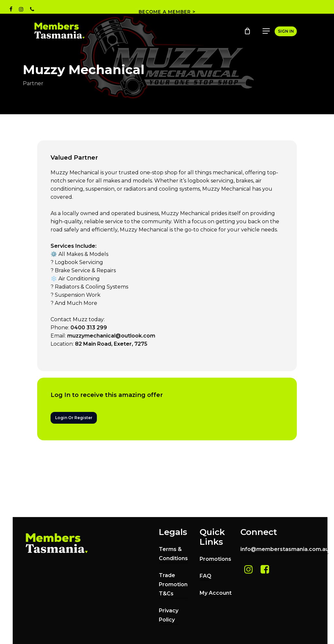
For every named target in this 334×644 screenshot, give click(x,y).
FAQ (205, 576)
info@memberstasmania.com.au (285, 549)
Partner (33, 83)
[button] (266, 31)
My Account (216, 593)
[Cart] (248, 31)
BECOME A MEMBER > (167, 12)
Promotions (215, 559)
